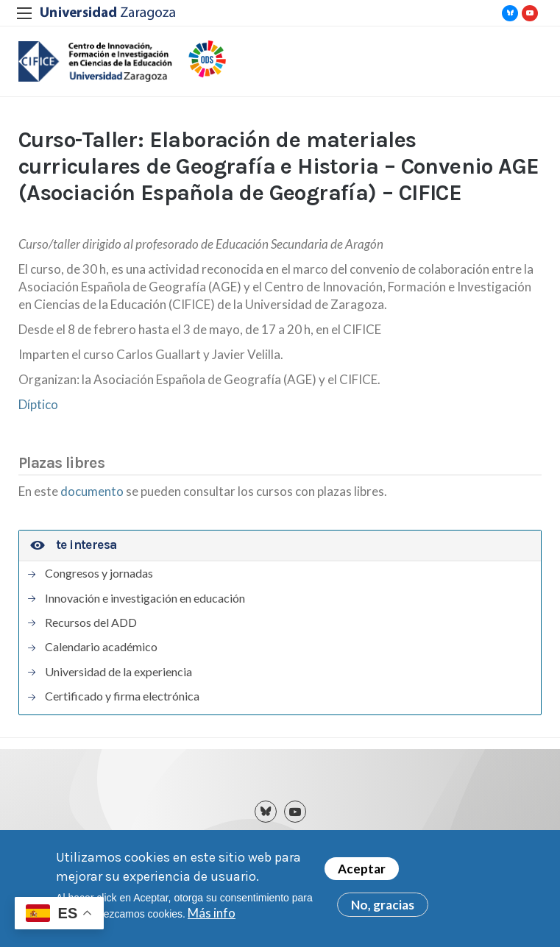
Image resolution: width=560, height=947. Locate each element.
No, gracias (383, 905)
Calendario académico (101, 647)
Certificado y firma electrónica (122, 696)
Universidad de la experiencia (118, 672)
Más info (212, 914)
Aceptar (362, 869)
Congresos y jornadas (99, 573)
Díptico (38, 404)
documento (93, 491)
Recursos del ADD (91, 623)
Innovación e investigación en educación (145, 598)
